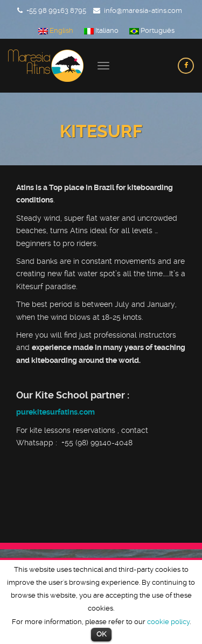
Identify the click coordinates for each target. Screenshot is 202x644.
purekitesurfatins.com (55, 412)
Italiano (101, 31)
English (56, 31)
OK (101, 634)
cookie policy (168, 622)
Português (152, 31)
